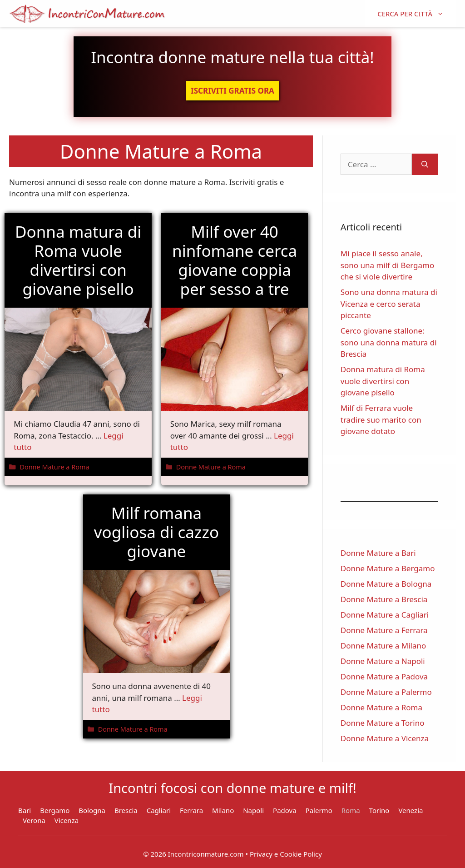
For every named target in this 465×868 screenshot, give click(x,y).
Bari (25, 810)
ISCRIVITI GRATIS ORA (232, 91)
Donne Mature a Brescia (384, 599)
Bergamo (55, 810)
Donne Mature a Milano (383, 646)
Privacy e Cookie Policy (286, 854)
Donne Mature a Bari (378, 553)
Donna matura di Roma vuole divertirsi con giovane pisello (78, 260)
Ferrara (191, 810)
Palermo (319, 810)
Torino (379, 810)
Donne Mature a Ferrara (384, 630)
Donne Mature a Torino (383, 723)
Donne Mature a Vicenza (385, 738)
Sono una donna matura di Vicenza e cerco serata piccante (389, 304)
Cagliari (159, 810)
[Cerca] (425, 165)
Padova (285, 810)
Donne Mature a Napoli (383, 661)
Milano (223, 810)
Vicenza (67, 820)
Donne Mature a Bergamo (388, 568)
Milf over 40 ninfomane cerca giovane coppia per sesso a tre (235, 260)
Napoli (253, 810)
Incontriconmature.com (206, 854)
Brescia (126, 810)
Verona (34, 820)
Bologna (92, 810)
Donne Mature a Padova (384, 676)
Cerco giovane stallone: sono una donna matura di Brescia (389, 342)
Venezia (411, 810)
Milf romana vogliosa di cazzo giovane (156, 532)
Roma (351, 810)
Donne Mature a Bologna (386, 584)
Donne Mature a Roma (54, 467)
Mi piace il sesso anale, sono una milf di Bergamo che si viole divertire (387, 265)
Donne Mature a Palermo (386, 692)
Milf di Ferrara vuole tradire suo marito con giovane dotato (381, 419)
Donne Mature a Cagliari (385, 615)
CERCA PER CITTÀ (417, 14)
